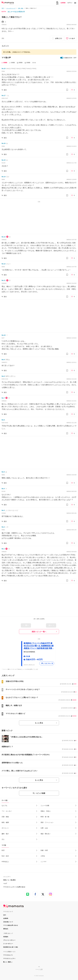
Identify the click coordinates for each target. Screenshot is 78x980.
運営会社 (6, 929)
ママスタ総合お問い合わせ (11, 925)
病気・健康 (5, 822)
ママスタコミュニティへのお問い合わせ (14, 887)
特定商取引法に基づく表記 (11, 947)
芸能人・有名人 (46, 811)
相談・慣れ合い (46, 834)
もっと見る (39, 723)
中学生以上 (5, 862)
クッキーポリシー (8, 944)
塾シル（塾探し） (8, 962)
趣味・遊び (5, 834)
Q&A (5, 915)
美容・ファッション (47, 822)
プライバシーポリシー (9, 940)
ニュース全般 (45, 806)
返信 (5, 90)
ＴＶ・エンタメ (7, 811)
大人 (3, 839)
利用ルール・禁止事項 (9, 880)
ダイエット (5, 828)
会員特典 (6, 918)
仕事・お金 (44, 828)
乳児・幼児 (5, 856)
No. (4, 69)
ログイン (70, 3)
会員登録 (63, 3)
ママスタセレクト (8, 955)
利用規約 (6, 937)
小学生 (43, 856)
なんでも (4, 806)
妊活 (3, 850)
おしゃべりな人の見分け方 (16, 12)
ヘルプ (5, 883)
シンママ (43, 862)
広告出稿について (8, 922)
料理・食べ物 (45, 817)
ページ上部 (39, 969)
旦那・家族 (5, 817)
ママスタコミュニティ (9, 959)
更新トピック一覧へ (39, 632)
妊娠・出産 (44, 850)
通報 (3, 38)
